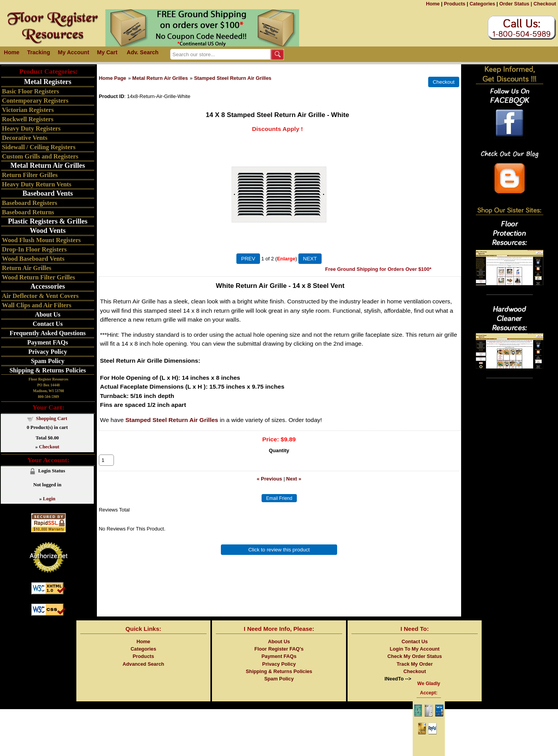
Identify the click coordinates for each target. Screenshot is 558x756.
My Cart (107, 52)
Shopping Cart (52, 418)
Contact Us (47, 324)
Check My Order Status (415, 656)
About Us (48, 314)
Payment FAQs (47, 342)
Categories (482, 4)
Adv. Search (143, 52)
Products (454, 4)
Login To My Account (415, 649)
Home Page (113, 78)
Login (49, 499)
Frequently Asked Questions (48, 333)
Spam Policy (48, 361)
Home (433, 4)
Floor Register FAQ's (279, 649)
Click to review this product (279, 558)
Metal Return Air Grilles (160, 78)
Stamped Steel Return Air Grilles (233, 78)
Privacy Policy (48, 352)
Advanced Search (143, 664)
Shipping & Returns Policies (47, 370)
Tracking (39, 52)
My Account (73, 52)
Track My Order (414, 664)
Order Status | (516, 4)
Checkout (545, 4)
